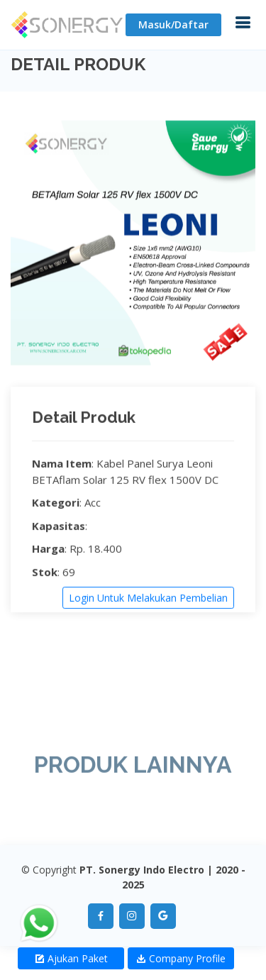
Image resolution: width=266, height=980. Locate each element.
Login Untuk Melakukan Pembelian (148, 599)
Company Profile (181, 958)
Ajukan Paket (71, 958)
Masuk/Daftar (173, 24)
